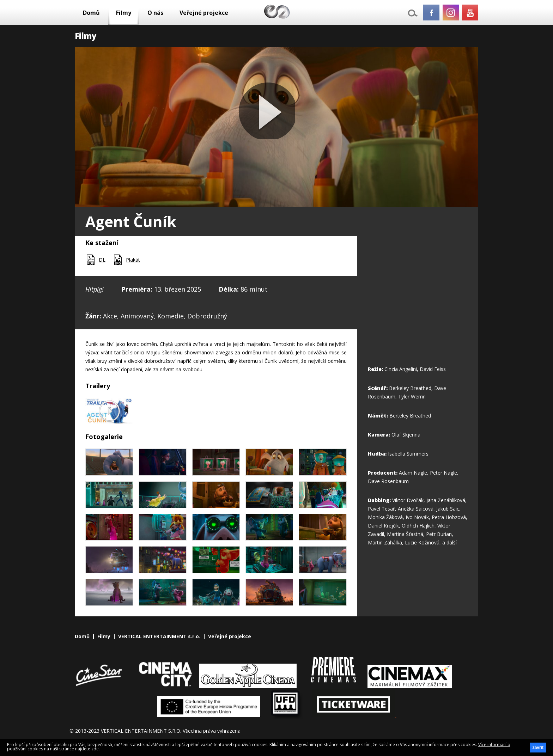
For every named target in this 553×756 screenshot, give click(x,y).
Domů (91, 13)
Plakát (133, 260)
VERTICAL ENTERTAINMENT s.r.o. (159, 636)
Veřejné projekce (204, 13)
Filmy (124, 13)
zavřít (538, 748)
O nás (155, 13)
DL (102, 260)
